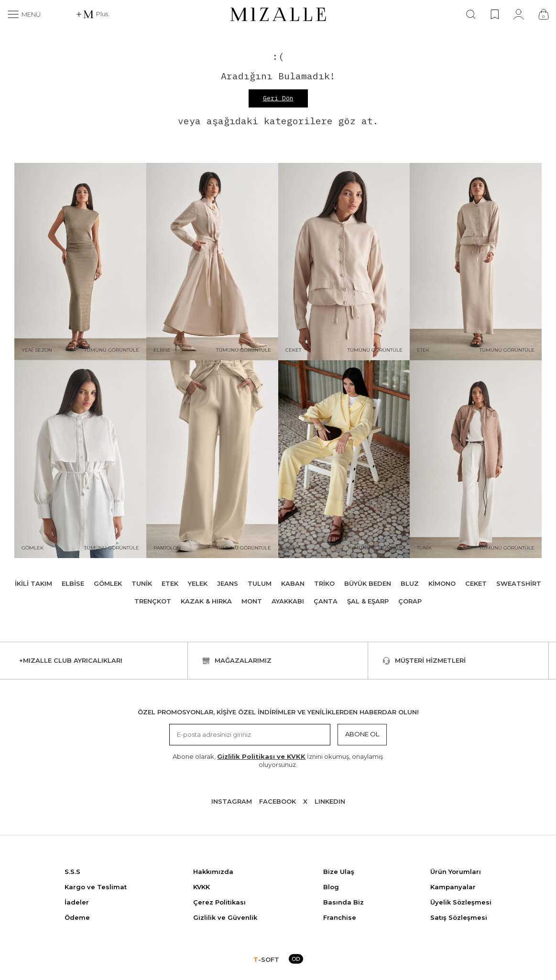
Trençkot (153, 601)
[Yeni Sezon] (80, 262)
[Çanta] (544, 14)
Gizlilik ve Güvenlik (225, 917)
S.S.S (72, 872)
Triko (324, 583)
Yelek (198, 583)
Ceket (476, 583)
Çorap (410, 601)
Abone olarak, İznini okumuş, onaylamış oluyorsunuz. (278, 760)
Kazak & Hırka (206, 601)
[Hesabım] (518, 14)
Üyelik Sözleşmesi (461, 902)
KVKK (202, 887)
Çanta (326, 601)
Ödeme (77, 917)
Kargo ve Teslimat (96, 887)
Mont (252, 601)
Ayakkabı (288, 601)
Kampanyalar (453, 887)
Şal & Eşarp (368, 601)
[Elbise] (212, 262)
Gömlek (108, 583)
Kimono (442, 583)
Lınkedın (330, 801)
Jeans (228, 583)
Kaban (293, 583)
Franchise (340, 917)
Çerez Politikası (219, 902)
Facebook (278, 801)
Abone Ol (362, 734)
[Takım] (344, 459)
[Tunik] (476, 459)
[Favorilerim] (495, 14)
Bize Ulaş (339, 872)
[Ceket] (344, 262)
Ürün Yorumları (456, 872)
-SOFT (266, 959)
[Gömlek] (80, 459)
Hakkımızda (213, 872)
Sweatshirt (519, 583)
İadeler (77, 902)
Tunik (142, 583)
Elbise (73, 583)
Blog (331, 887)
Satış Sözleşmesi (459, 917)
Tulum (260, 583)
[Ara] (471, 14)
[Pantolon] (212, 459)
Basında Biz (343, 902)
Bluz (410, 583)
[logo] (278, 14)
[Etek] (476, 262)
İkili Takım (33, 583)
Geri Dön (278, 98)
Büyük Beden (368, 583)
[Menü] (24, 14)
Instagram (232, 801)
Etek (170, 583)
